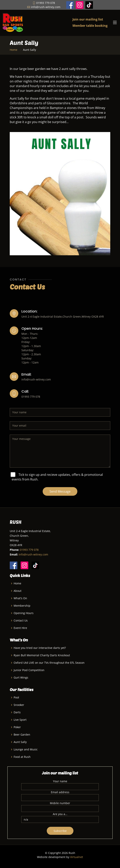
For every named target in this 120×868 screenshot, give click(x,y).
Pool (16, 697)
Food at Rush (22, 757)
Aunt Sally (20, 742)
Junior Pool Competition (29, 670)
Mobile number (60, 803)
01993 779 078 (29, 550)
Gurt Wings (21, 678)
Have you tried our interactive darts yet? (40, 648)
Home (14, 50)
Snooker (19, 705)
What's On (20, 598)
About (18, 591)
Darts (17, 712)
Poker (17, 727)
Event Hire (20, 628)
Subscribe (60, 831)
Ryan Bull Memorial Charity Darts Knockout (42, 655)
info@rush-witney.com (33, 554)
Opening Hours (24, 613)
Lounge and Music (26, 749)
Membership (22, 606)
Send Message (60, 491)
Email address (60, 792)
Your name (60, 781)
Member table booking (90, 26)
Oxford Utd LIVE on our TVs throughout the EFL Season (49, 663)
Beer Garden (22, 735)
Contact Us (21, 621)
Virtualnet (77, 857)
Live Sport (20, 720)
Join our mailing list (88, 19)
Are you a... (60, 814)
